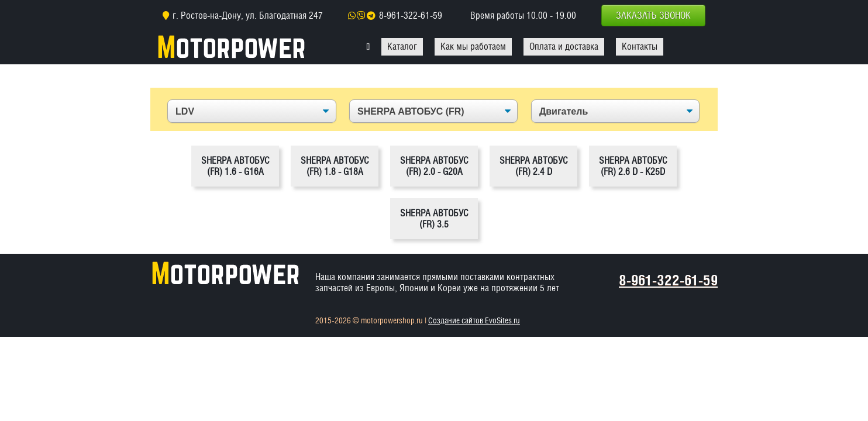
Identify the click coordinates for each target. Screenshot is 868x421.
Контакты (640, 46)
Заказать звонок (653, 15)
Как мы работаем (473, 46)
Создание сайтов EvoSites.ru (474, 320)
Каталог (402, 46)
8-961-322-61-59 (411, 15)
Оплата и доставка (564, 46)
